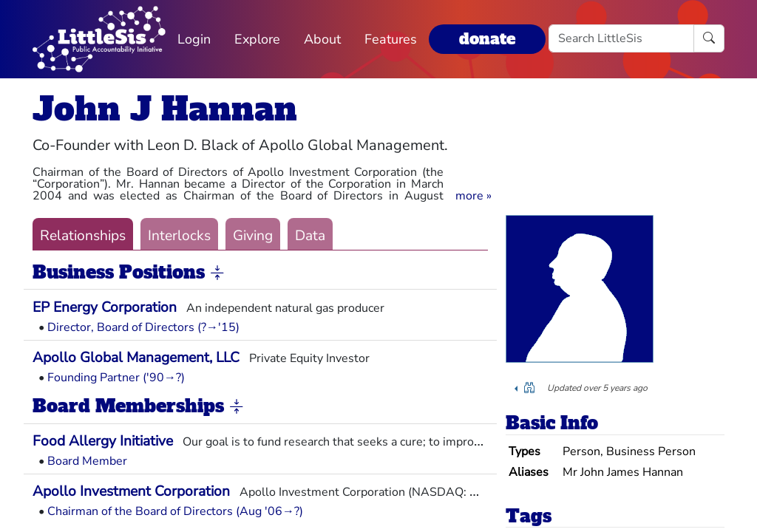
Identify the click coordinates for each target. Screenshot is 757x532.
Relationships (83, 236)
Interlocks (179, 236)
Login (194, 39)
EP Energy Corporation (105, 307)
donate (487, 39)
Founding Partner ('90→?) (116, 378)
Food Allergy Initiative (103, 441)
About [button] (322, 39)
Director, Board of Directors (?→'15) (143, 327)
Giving (253, 236)
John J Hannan (165, 109)
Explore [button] (257, 39)
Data (310, 236)
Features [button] (391, 39)
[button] (473, 196)
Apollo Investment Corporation (131, 491)
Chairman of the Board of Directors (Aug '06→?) (175, 511)
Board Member (87, 461)
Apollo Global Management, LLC (136, 358)
